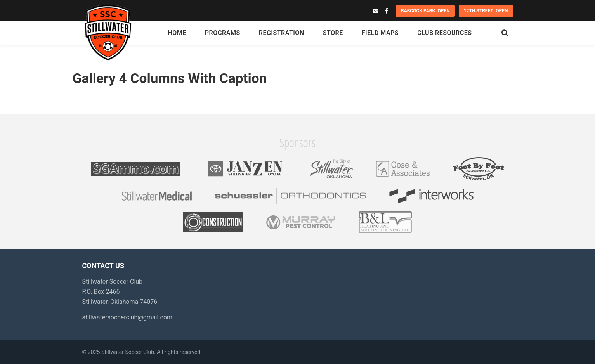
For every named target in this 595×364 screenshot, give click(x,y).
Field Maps (380, 33)
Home (177, 33)
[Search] (505, 33)
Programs (223, 33)
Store (333, 33)
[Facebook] (386, 11)
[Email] (376, 11)
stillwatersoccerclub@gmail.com (127, 317)
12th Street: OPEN (486, 11)
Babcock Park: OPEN (425, 11)
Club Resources (444, 33)
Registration (282, 33)
